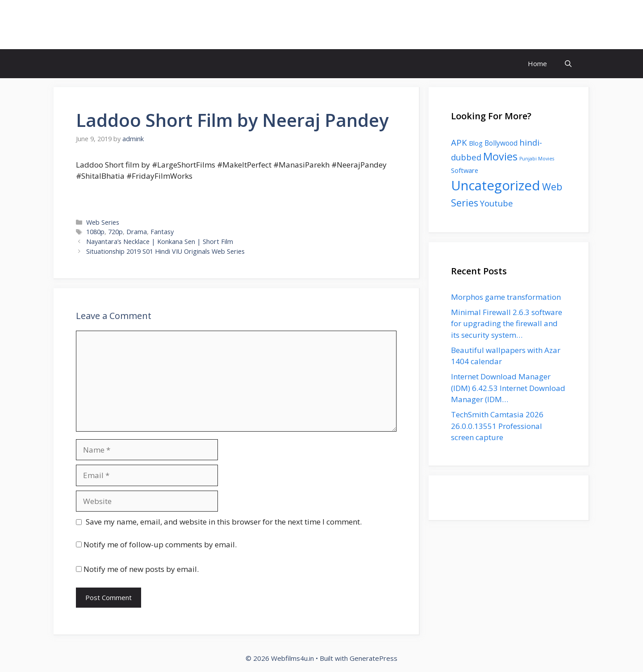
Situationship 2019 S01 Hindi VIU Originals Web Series (165, 251)
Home (537, 63)
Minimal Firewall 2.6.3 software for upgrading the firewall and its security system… (507, 323)
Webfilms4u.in (111, 25)
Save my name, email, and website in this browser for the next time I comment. (224, 522)
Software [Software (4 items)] (465, 170)
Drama (137, 232)
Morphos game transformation (506, 297)
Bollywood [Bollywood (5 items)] (501, 143)
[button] (568, 64)
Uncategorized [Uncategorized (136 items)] (496, 185)
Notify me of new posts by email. (141, 569)
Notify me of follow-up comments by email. (160, 544)
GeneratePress (374, 658)
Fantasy (162, 232)
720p (115, 232)
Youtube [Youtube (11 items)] (497, 203)
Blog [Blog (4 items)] (476, 143)
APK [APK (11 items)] (459, 142)
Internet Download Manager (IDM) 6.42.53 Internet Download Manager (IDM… (508, 388)
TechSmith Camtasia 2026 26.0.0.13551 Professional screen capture (497, 426)
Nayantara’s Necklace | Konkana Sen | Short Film (160, 241)
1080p (95, 232)
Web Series (103, 222)
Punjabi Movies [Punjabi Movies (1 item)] (537, 159)
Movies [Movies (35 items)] (500, 156)
